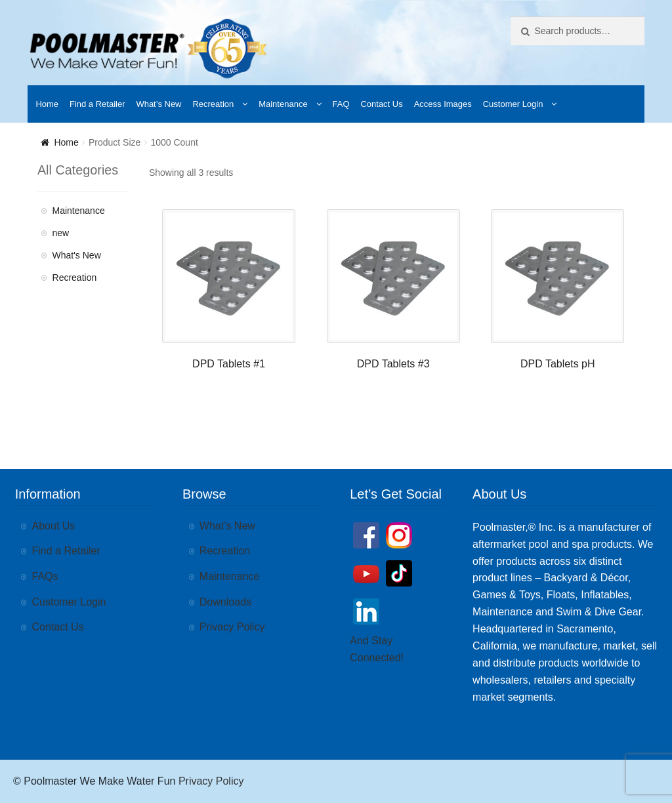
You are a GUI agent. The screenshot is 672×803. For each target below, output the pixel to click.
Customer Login (513, 104)
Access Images (443, 104)
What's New (77, 255)
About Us (54, 526)
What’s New (158, 104)
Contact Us (381, 104)
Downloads (225, 602)
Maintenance (283, 104)
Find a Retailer (97, 104)
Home (47, 104)
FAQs (45, 576)
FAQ (341, 104)
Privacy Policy (232, 627)
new (61, 233)
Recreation (213, 104)
